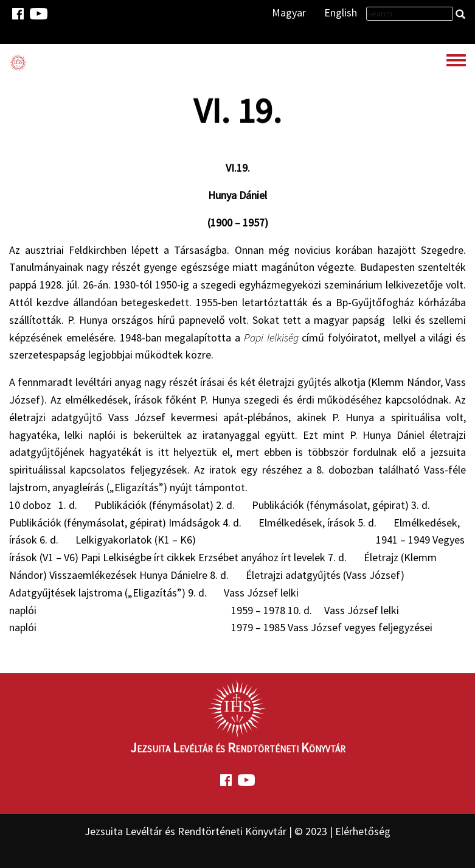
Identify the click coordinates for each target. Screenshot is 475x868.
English (341, 12)
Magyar (289, 12)
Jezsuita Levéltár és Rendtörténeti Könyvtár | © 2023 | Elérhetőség (237, 831)
